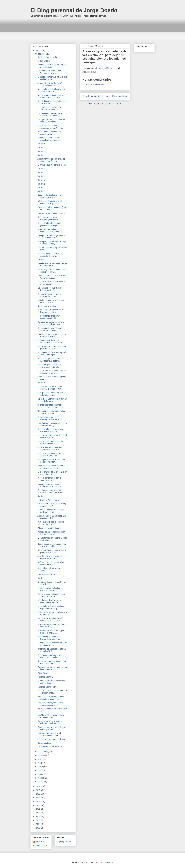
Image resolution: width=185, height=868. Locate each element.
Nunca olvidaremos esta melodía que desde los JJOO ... (52, 551)
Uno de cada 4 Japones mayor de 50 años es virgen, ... (52, 354)
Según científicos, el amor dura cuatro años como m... (51, 704)
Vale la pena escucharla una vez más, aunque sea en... (51, 698)
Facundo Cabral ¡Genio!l (48, 687)
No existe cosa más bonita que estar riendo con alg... (51, 442)
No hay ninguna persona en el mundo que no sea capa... (50, 96)
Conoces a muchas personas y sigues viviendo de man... (51, 323)
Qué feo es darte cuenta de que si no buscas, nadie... (52, 436)
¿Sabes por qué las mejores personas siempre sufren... (50, 388)
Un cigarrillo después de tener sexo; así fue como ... (50, 295)
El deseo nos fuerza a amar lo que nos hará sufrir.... (52, 78)
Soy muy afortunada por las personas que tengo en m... (50, 230)
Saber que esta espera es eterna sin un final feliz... (52, 650)
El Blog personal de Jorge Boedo (74, 10)
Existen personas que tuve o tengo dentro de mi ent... (52, 668)
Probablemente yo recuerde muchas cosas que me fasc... (51, 491)
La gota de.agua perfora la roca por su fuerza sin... (51, 301)
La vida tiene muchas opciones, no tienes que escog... (52, 424)
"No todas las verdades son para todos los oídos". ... (52, 626)
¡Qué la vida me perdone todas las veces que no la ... (52, 265)
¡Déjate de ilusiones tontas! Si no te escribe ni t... (52, 583)
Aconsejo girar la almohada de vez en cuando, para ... (52, 271)
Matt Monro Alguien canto (48, 500)
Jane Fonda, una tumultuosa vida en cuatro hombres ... (52, 557)
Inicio (108, 96)
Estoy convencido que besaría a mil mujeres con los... (51, 467)
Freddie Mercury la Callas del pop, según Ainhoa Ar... (52, 505)
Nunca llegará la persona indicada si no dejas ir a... (52, 644)
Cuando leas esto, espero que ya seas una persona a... (52, 372)
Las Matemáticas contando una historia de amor (51, 716)
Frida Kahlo (42, 673)
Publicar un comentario (95, 84)
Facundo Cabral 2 (45, 677)
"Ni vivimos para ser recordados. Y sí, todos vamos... (52, 692)
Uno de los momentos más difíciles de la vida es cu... (50, 638)
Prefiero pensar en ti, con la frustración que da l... (49, 479)
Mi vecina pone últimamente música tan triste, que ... (49, 255)
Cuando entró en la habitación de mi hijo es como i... (52, 283)
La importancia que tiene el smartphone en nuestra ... (50, 734)
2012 (38, 805)
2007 (38, 824)
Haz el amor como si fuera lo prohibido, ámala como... (50, 722)
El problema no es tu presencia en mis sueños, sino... (52, 473)
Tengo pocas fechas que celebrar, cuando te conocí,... (52, 243)
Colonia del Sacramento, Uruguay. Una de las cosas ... (52, 400)
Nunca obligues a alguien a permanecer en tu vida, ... (49, 366)
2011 (38, 809)
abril (40, 770)
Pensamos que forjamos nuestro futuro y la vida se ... (51, 595)
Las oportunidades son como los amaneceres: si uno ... (51, 121)
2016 (38, 790)
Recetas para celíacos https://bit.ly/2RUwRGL (48, 218)
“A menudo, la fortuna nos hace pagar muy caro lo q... (51, 607)
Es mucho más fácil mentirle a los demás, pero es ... (52, 728)
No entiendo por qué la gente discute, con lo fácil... (50, 289)
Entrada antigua (120, 96)
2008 (38, 820)
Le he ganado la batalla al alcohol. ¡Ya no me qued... (52, 277)
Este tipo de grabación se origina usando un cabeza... (52, 335)
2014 (38, 798)
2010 (38, 813)
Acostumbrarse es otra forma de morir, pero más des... (51, 160)
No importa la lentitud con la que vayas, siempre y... (51, 90)
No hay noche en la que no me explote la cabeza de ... (51, 430)
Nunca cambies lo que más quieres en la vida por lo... (50, 224)
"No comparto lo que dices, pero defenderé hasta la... (51, 632)
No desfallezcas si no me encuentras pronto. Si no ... (50, 127)
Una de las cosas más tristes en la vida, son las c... (52, 102)
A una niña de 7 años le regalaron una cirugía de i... (52, 517)
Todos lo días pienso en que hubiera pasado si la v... (49, 317)
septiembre (43, 752)
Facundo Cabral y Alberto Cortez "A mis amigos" (52, 66)
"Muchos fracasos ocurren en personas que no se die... (50, 620)
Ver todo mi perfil (40, 846)
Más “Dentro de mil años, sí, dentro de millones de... (50, 601)
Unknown (40, 842)
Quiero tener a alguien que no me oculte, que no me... (52, 662)
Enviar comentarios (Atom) (111, 103)
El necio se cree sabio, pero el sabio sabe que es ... (50, 108)
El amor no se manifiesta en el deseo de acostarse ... (50, 311)
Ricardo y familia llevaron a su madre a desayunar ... (50, 196)
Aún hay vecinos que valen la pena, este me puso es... (50, 202)
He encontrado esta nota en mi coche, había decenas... (51, 329)
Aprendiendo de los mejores (49, 747)
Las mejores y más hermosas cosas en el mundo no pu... (50, 115)
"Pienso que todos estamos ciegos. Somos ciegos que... (51, 406)
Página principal (64, 842)
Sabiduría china (44, 743)
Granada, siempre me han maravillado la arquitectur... (50, 139)
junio (40, 763)
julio (40, 759)
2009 (38, 817)
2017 (38, 786)
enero (41, 782)
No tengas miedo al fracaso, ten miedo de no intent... (51, 461)
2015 (38, 794)
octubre (41, 54)
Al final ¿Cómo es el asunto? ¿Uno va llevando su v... (50, 84)
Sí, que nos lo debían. (47, 306)
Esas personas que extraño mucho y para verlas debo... (50, 485)
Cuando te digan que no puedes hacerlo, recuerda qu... (51, 455)
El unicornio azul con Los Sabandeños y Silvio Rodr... (50, 341)
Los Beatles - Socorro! (47, 574)
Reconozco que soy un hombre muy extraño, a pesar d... (51, 360)
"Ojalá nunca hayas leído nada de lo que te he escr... (52, 412)
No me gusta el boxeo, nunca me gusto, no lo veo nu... (52, 348)
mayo (41, 767)
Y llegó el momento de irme (49, 528)
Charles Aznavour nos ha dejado (51, 739)
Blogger (110, 863)
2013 (38, 801)
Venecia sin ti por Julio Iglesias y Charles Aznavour (51, 533)
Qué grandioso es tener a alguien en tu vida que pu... (52, 394)
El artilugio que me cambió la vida (52, 165)
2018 (38, 51)
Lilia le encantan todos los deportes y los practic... (49, 589)
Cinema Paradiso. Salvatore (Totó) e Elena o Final (52, 208)
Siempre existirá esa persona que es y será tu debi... (52, 545)
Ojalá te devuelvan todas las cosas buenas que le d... (50, 449)
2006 (38, 828)
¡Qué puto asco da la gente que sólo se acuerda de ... (51, 237)
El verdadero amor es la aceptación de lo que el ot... (50, 418)
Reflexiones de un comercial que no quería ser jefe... (52, 563)
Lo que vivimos (44, 61)
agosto (41, 755)
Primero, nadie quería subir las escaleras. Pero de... (51, 523)
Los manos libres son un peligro (51, 213)
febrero (41, 778)
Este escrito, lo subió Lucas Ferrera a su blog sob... (49, 72)
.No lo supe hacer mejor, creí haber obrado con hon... (50, 656)
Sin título (41, 144)
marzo (41, 774)
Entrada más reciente (93, 96)
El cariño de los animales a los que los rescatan (51, 511)
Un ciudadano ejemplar (47, 57)
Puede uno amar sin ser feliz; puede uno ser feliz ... (50, 133)
